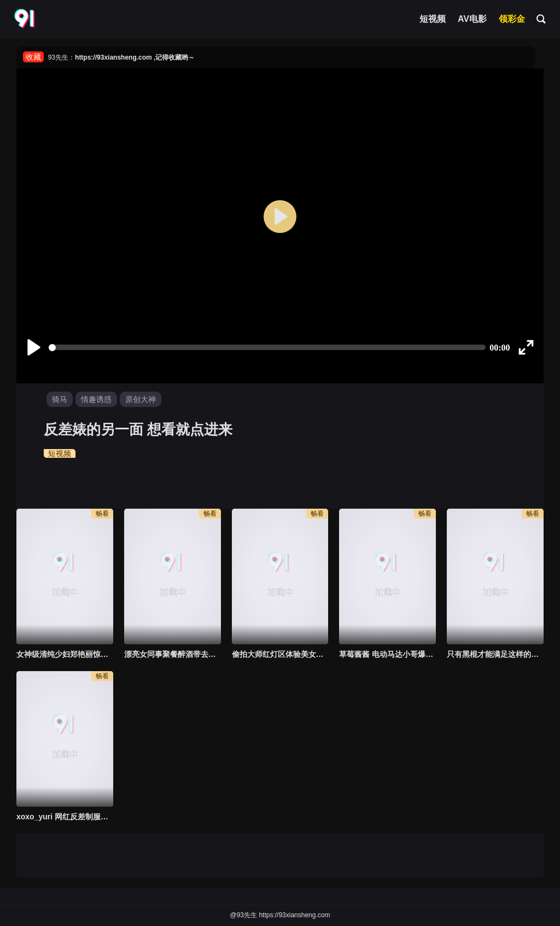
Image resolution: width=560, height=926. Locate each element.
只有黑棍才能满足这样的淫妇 (495, 654)
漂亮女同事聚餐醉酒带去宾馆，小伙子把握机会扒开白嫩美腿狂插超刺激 (173, 654)
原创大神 (141, 399)
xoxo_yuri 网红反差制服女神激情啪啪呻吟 (65, 817)
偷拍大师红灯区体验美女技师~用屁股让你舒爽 (280, 654)
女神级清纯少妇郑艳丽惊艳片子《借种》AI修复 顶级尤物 (65, 654)
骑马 (60, 399)
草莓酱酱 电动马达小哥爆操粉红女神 (387, 654)
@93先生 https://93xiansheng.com (280, 915)
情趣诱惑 (96, 399)
